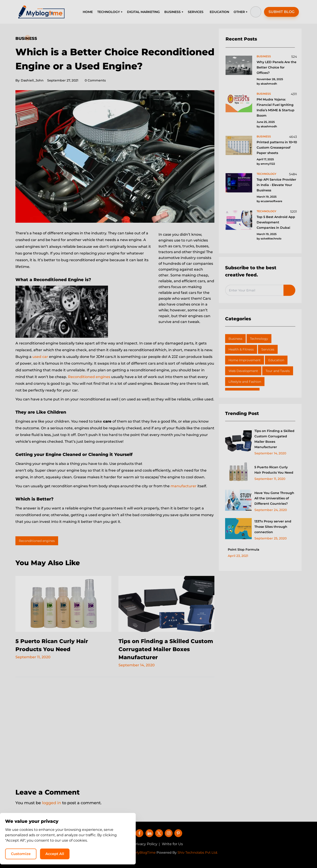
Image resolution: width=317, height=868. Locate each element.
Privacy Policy (145, 844)
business (264, 56)
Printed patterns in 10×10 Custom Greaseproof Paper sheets (277, 148)
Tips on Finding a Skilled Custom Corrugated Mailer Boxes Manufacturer (166, 649)
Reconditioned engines (89, 377)
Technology (259, 339)
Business (26, 38)
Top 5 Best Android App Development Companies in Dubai (276, 222)
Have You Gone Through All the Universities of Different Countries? (274, 498)
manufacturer (184, 486)
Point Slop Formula (244, 549)
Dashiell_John (30, 80)
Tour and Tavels (278, 371)
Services (268, 349)
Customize (223, 854)
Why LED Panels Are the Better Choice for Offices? (277, 67)
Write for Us (172, 844)
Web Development (243, 371)
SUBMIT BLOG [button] (281, 12)
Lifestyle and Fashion (245, 382)
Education (276, 360)
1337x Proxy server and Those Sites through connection (273, 527)
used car (40, 357)
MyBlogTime (145, 852)
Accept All (257, 854)
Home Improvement (245, 360)
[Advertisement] (115, 730)
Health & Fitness (241, 349)
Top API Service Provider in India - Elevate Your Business (276, 185)
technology (266, 174)
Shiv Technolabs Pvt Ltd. (198, 852)
